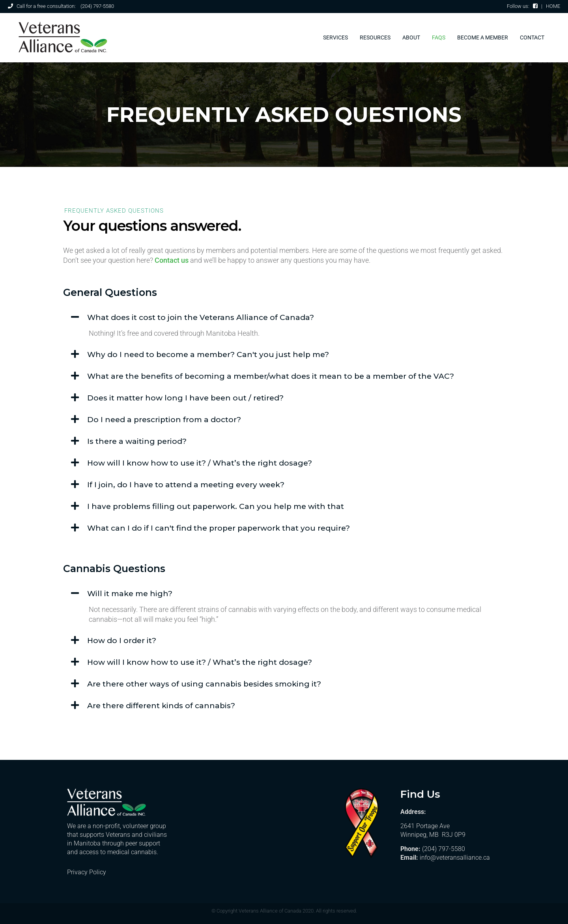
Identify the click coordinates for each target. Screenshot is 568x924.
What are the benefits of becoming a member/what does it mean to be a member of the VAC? (271, 376)
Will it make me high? (130, 594)
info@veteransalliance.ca (455, 858)
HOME (553, 6)
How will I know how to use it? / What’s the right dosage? (200, 463)
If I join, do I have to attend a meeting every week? (186, 485)
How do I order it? (122, 641)
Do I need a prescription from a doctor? (164, 420)
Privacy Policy (87, 872)
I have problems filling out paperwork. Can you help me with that (216, 506)
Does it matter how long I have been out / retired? (185, 398)
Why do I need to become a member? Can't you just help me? (208, 354)
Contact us (172, 260)
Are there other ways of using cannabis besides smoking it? (204, 684)
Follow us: (522, 6)
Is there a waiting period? (137, 441)
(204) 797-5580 (97, 6)
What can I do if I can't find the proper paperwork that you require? (219, 528)
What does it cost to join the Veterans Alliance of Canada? (201, 317)
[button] (284, 317)
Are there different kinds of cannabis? (161, 706)
